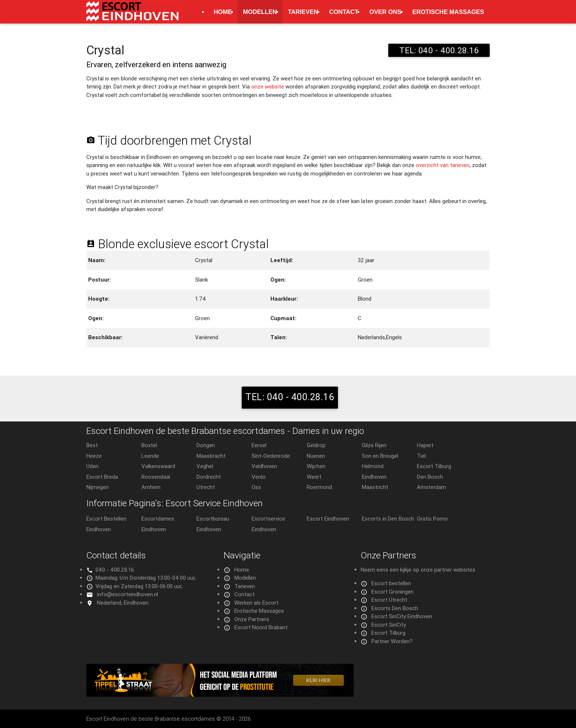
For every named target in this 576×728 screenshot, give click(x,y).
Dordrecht (209, 477)
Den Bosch (430, 477)
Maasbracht (211, 456)
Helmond (373, 466)
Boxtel (149, 445)
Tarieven (303, 12)
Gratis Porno (432, 519)
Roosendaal (156, 477)
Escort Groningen (393, 592)
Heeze (94, 456)
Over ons (385, 12)
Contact (344, 12)
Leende (150, 456)
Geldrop (316, 445)
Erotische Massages (448, 12)
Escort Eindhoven (328, 519)
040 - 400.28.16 (115, 570)
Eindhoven (374, 477)
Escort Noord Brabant (261, 627)
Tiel (421, 456)
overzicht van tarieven (443, 165)
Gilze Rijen (374, 445)
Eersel (259, 445)
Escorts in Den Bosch (388, 519)
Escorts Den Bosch (395, 608)
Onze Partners (252, 619)
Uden (92, 466)
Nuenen (316, 456)
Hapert (425, 445)
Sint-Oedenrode (271, 456)
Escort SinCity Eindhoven (402, 616)
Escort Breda (102, 477)
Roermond (319, 487)
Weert (314, 477)
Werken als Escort (256, 603)
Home (223, 12)
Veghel (205, 466)
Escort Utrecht (389, 600)
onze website (268, 86)
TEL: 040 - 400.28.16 (439, 50)
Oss (256, 487)
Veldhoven (264, 466)
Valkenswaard (158, 466)
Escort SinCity (389, 625)
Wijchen (316, 466)
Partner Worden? (392, 641)
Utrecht (206, 487)
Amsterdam (431, 487)
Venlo (259, 477)
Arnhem (151, 487)
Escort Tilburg (434, 466)
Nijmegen (98, 487)
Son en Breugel (380, 456)
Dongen (206, 445)
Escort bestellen (391, 583)
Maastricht (375, 487)
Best (92, 445)
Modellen (260, 12)
